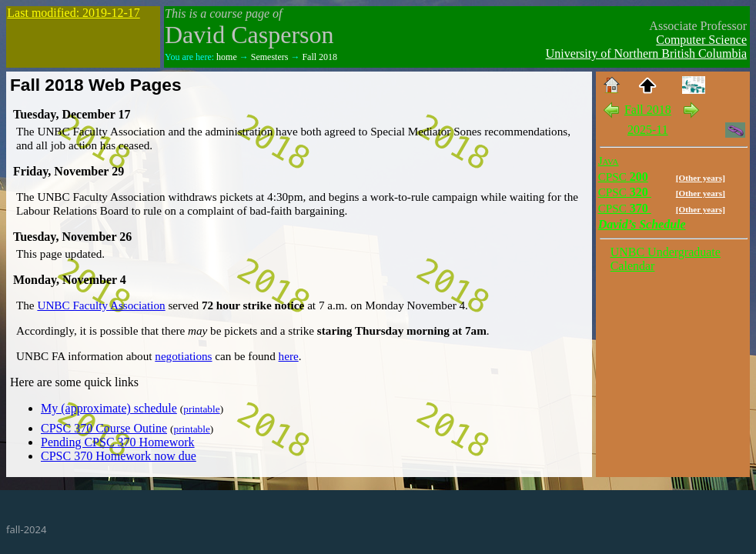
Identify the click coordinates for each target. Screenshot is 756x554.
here (289, 356)
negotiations (183, 356)
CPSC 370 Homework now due (119, 456)
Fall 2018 (319, 57)
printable (201, 409)
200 (623, 177)
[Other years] (701, 178)
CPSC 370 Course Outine (104, 428)
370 (625, 208)
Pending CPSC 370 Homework (118, 442)
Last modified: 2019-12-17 (73, 13)
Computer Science (701, 40)
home (227, 57)
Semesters (270, 57)
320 (625, 192)
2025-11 (648, 130)
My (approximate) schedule (109, 408)
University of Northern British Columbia (646, 53)
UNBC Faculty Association (101, 305)
